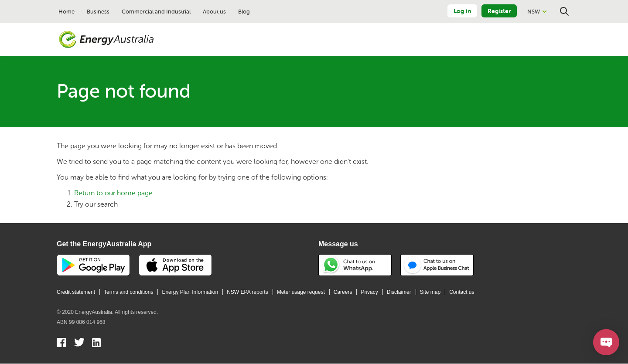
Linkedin (97, 344)
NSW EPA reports (247, 292)
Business (98, 12)
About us (214, 12)
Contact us (462, 292)
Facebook (62, 344)
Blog (244, 12)
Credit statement (76, 292)
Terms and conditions (128, 292)
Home (67, 12)
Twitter (79, 344)
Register (499, 11)
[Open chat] (606, 342)
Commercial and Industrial (156, 12)
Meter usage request (301, 292)
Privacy (369, 292)
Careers (343, 292)
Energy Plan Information (190, 292)
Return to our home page (113, 193)
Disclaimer (399, 292)
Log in (462, 11)
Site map (430, 292)
